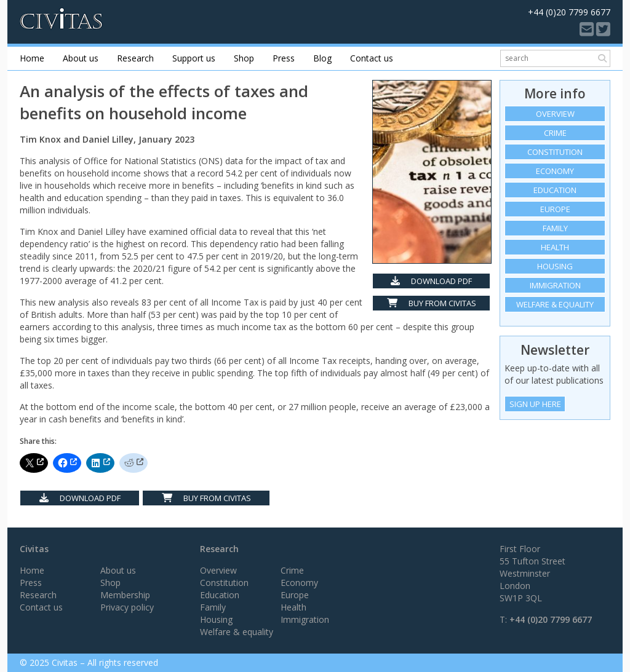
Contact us (372, 58)
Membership (125, 595)
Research (135, 58)
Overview (555, 114)
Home (32, 58)
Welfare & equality (555, 304)
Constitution (555, 152)
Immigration (555, 285)
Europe (555, 209)
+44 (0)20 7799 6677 (551, 619)
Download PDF (431, 281)
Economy (555, 171)
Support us (194, 58)
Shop (244, 58)
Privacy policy (127, 607)
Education (555, 190)
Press (284, 58)
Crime (555, 133)
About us (81, 58)
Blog (322, 58)
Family (555, 228)
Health (555, 247)
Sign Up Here (535, 404)
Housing (555, 266)
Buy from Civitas (432, 303)
